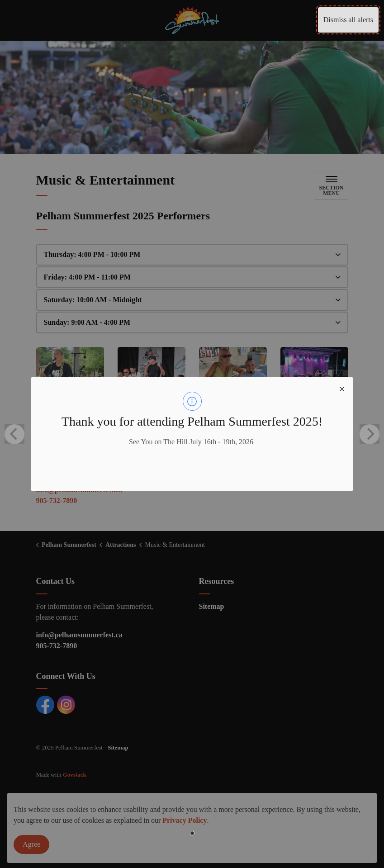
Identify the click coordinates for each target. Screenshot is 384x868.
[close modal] (342, 388)
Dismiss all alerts (348, 20)
